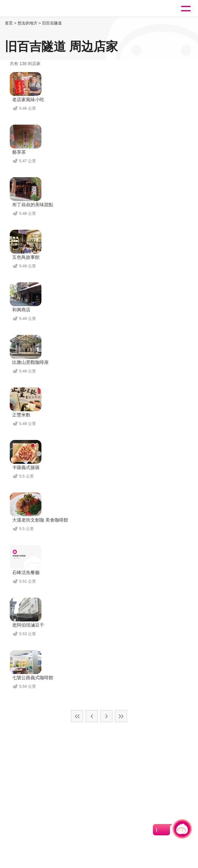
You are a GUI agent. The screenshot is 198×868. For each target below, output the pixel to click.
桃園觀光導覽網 (30, 9)
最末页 (121, 716)
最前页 (77, 716)
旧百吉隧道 (52, 23)
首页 (9, 23)
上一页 (92, 716)
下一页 (106, 716)
